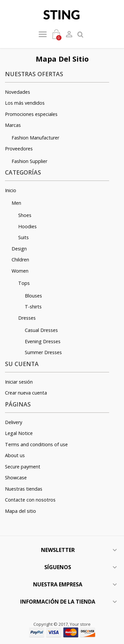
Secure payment (23, 467)
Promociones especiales (31, 114)
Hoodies (27, 226)
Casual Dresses (41, 330)
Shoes (25, 215)
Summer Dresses (43, 352)
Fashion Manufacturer (35, 138)
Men (16, 203)
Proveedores (19, 149)
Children (20, 260)
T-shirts (33, 307)
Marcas (13, 125)
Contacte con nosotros (30, 500)
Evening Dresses (43, 341)
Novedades (18, 92)
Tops (24, 283)
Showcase (16, 478)
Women (20, 271)
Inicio (11, 190)
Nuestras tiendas (24, 489)
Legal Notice (19, 433)
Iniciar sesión (19, 382)
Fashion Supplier (29, 161)
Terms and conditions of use (36, 444)
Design (19, 249)
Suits (23, 237)
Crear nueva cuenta (26, 393)
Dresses (27, 318)
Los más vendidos (25, 103)
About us (15, 455)
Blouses (33, 296)
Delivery (14, 422)
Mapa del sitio (21, 511)
